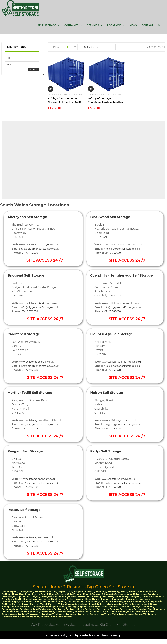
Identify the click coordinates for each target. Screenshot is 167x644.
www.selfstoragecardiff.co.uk (38, 367)
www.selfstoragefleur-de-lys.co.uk (124, 370)
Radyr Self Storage (108, 459)
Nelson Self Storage (109, 401)
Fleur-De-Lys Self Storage (114, 342)
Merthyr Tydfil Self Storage (32, 397)
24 (159, 49)
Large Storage (54, 96)
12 (155, 49)
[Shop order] (98, 49)
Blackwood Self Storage (113, 222)
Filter (33, 71)
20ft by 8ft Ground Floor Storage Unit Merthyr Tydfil (65, 102)
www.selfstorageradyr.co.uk (120, 487)
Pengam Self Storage (27, 456)
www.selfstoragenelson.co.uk (121, 428)
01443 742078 (30, 258)
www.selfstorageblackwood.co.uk (124, 250)
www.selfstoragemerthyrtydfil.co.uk (42, 425)
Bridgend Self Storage (28, 280)
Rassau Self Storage (26, 514)
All (164, 49)
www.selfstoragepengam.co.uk (39, 483)
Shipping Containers (72, 96)
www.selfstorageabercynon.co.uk (41, 250)
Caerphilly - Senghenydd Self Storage (117, 282)
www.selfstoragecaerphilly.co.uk (123, 312)
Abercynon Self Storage (30, 222)
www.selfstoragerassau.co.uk (38, 542)
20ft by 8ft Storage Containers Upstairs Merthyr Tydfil (106, 102)
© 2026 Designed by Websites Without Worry (83, 640)
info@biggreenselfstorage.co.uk (41, 254)
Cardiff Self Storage (26, 339)
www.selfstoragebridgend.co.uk (40, 308)
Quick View (50, 91)
